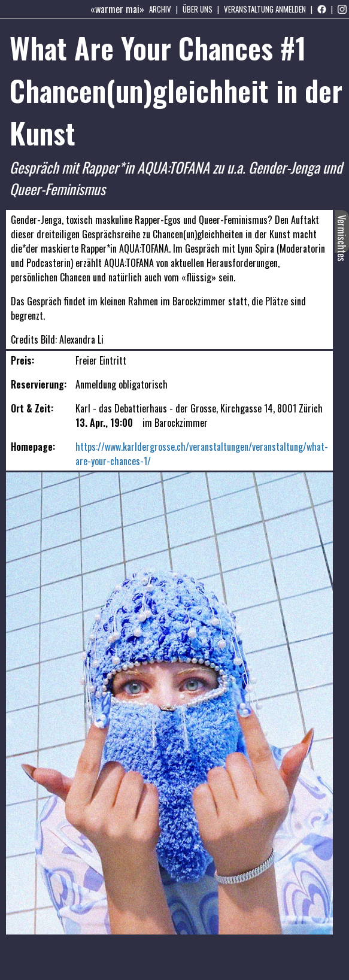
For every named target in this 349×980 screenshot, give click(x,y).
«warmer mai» (117, 9)
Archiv (160, 9)
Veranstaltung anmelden (265, 9)
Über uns (198, 9)
